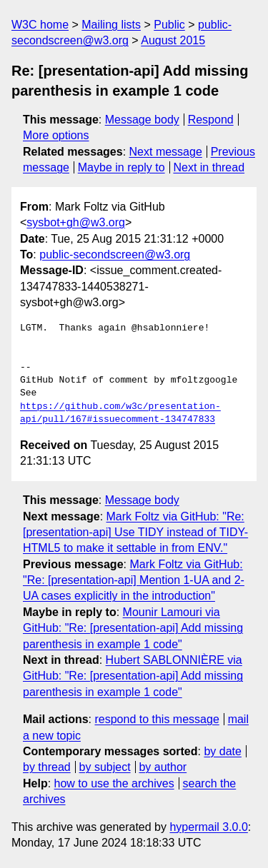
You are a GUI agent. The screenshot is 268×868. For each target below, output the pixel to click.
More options (56, 135)
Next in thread (209, 167)
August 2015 (173, 40)
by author (163, 767)
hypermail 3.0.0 (208, 827)
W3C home (40, 25)
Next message (166, 152)
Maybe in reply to (121, 167)
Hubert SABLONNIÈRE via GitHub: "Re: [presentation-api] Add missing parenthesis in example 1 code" (133, 676)
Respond (211, 120)
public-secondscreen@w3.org (115, 254)
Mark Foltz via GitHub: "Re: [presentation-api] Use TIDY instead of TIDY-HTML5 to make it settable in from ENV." (135, 533)
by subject (105, 767)
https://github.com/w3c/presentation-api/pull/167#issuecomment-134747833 (120, 413)
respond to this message (157, 719)
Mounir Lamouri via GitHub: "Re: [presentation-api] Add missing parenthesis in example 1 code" (133, 628)
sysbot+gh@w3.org (76, 222)
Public (169, 25)
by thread (47, 767)
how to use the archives (114, 783)
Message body (142, 120)
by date (222, 751)
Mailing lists (111, 25)
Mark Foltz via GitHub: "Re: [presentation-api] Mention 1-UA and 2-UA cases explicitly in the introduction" (134, 580)
